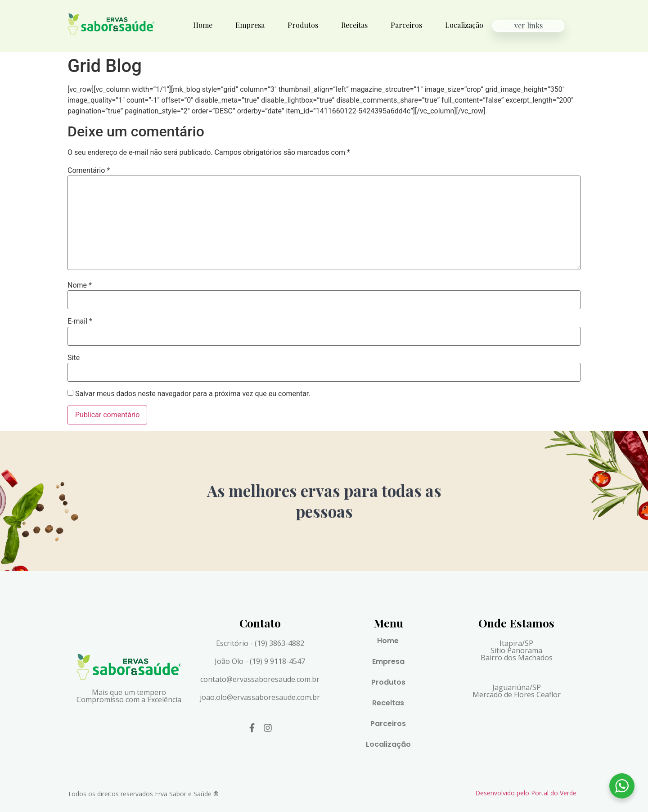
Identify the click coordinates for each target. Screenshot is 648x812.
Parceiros (406, 25)
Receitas (354, 25)
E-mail (80, 321)
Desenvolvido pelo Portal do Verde (526, 793)
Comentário (89, 171)
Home (203, 25)
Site (74, 358)
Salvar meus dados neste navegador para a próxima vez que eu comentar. (193, 394)
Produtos (303, 25)
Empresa (250, 25)
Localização (464, 25)
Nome (80, 285)
